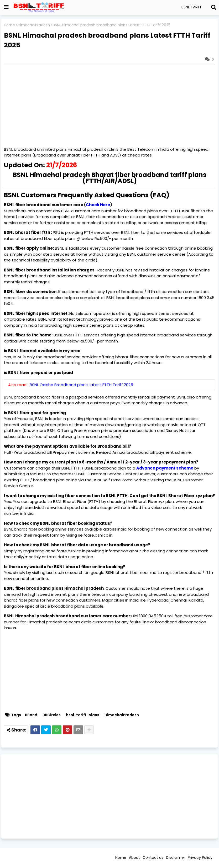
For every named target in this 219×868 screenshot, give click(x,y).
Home (9, 25)
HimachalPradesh (34, 25)
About (134, 857)
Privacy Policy (200, 857)
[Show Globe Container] (6, 7)
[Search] (214, 7)
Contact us (153, 857)
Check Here (98, 205)
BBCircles (52, 715)
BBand (31, 715)
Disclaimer (176, 857)
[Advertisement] (109, 796)
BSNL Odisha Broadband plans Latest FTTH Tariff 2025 (81, 385)
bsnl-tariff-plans (83, 715)
